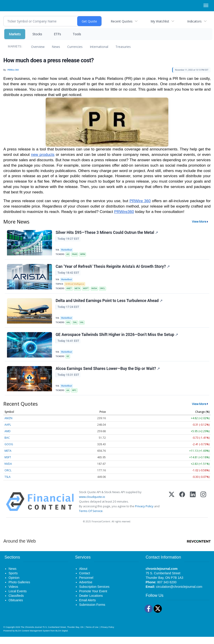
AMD (8, 438)
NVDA (97, 291)
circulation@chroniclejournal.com (179, 594)
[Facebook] (182, 509)
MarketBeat (68, 250)
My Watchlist (160, 21)
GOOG (9, 451)
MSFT (88, 291)
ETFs (57, 34)
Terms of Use (92, 634)
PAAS (76, 255)
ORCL (106, 291)
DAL (77, 326)
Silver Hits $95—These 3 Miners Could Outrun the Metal (107, 233)
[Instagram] (203, 509)
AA (69, 397)
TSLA (8, 484)
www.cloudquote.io (92, 504)
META (79, 291)
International (99, 47)
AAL (69, 326)
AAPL (8, 432)
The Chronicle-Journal (31, 634)
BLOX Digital (61, 638)
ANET (70, 291)
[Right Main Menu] (206, 5)
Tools (77, 34)
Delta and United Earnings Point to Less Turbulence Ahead (109, 304)
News (56, 47)
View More (199, 221)
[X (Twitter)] (172, 509)
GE (68, 361)
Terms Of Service (91, 518)
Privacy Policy (144, 513)
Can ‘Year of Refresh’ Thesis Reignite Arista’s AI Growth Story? (113, 268)
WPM (84, 255)
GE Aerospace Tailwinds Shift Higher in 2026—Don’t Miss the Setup (117, 340)
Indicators (194, 21)
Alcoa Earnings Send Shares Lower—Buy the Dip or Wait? (108, 375)
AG (69, 255)
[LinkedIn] (193, 509)
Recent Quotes (122, 21)
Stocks (37, 34)
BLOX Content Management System (33, 638)
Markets (15, 34)
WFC (75, 397)
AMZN (8, 425)
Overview (38, 47)
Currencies (75, 47)
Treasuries (123, 47)
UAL (84, 326)
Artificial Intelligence (76, 286)
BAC (7, 445)
